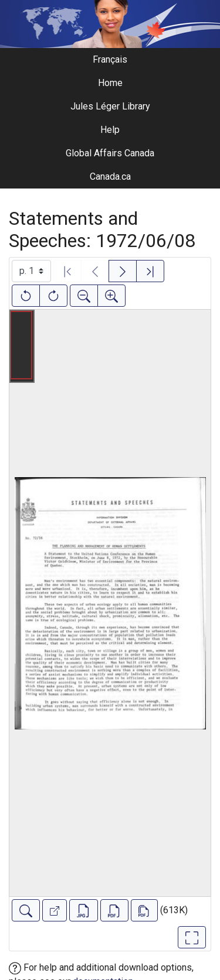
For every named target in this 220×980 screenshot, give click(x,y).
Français (110, 59)
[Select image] (31, 271)
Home (110, 83)
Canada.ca (110, 177)
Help (110, 130)
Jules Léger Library (110, 106)
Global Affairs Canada (110, 153)
